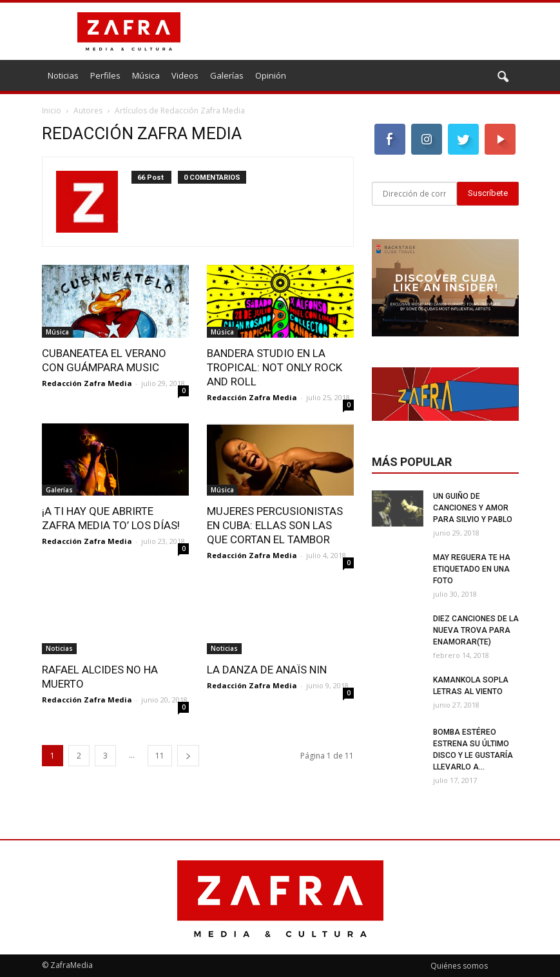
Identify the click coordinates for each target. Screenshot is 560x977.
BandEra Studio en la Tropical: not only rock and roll (275, 367)
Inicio (52, 111)
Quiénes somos (459, 966)
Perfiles (105, 75)
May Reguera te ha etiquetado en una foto (472, 569)
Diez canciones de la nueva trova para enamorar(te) (476, 630)
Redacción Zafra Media (87, 383)
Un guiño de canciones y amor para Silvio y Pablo (473, 508)
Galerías (227, 75)
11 (160, 756)
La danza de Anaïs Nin (267, 670)
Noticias (63, 75)
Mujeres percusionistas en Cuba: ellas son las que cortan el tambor (275, 525)
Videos (185, 75)
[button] (503, 77)
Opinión (271, 75)
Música (146, 75)
